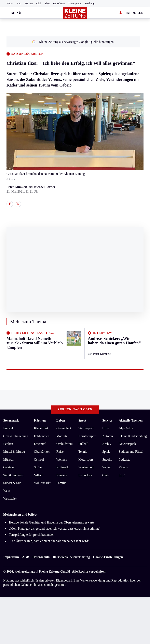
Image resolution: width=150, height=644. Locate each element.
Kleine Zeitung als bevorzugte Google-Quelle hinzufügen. (73, 42)
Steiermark (11, 420)
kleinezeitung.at (26, 571)
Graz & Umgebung (16, 436)
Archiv (107, 444)
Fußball (83, 444)
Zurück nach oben (75, 409)
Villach (39, 475)
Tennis (83, 452)
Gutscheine (59, 3)
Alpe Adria (126, 428)
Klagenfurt (41, 428)
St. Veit (39, 467)
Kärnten (40, 420)
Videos (123, 467)
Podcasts (124, 459)
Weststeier (10, 499)
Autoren (108, 436)
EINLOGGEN (131, 13)
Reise (60, 452)
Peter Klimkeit (17, 187)
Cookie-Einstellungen (108, 557)
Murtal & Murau (14, 452)
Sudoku (107, 459)
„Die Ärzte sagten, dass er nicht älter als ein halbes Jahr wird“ (49, 541)
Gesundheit (64, 428)
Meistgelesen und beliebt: (21, 514)
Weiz (6, 491)
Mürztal (8, 459)
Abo (19, 3)
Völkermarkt (42, 483)
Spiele (106, 452)
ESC (122, 475)
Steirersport (86, 428)
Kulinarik (63, 467)
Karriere (62, 475)
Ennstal (8, 428)
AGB (26, 557)
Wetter (10, 3)
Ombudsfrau (65, 444)
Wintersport (86, 467)
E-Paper (29, 3)
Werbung (90, 3)
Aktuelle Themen (131, 420)
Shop (47, 3)
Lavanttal (40, 444)
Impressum (11, 557)
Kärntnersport (87, 436)
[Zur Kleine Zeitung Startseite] (75, 13)
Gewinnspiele (128, 444)
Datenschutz (41, 557)
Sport (82, 420)
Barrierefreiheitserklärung (71, 557)
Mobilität (63, 436)
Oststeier (9, 467)
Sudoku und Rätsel (131, 452)
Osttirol (39, 459)
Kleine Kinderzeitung (133, 436)
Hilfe (106, 428)
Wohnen (62, 459)
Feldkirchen (42, 436)
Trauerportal (75, 3)
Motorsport (86, 459)
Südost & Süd (12, 483)
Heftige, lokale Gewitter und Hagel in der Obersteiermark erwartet (52, 522)
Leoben (8, 444)
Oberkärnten (42, 452)
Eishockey (85, 475)
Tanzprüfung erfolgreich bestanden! (32, 535)
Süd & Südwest (13, 475)
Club (39, 3)
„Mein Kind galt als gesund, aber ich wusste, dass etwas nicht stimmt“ (55, 528)
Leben (61, 420)
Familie (61, 483)
